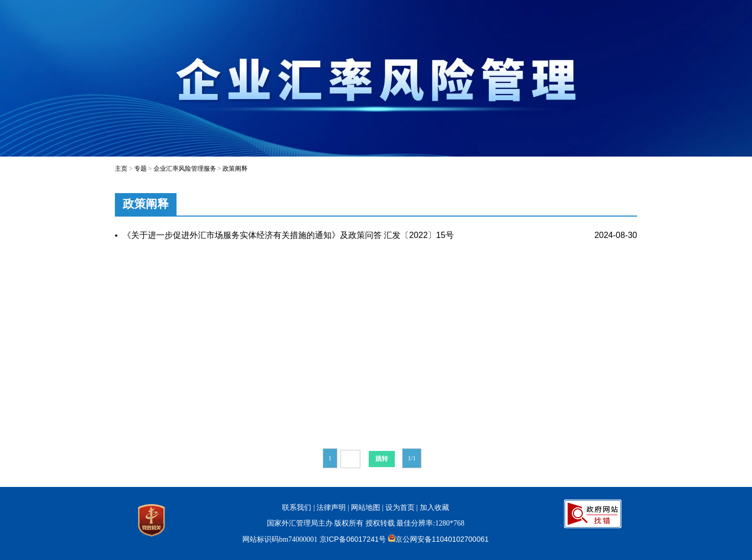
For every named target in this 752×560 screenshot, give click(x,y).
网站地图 (366, 507)
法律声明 (331, 507)
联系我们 (297, 507)
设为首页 (400, 507)
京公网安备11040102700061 (442, 539)
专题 (140, 169)
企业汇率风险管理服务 (185, 169)
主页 (121, 169)
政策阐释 (235, 169)
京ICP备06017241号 (353, 539)
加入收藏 (434, 507)
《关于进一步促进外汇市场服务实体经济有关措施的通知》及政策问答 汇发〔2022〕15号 (288, 235)
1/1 (412, 458)
